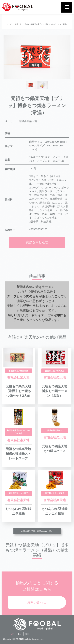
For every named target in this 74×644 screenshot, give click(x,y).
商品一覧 (18, 24)
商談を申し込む (37, 242)
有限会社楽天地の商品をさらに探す (37, 531)
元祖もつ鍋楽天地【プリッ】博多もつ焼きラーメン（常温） (46, 24)
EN (20, 634)
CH (27, 634)
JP (13, 634)
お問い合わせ (37, 602)
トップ (9, 24)
